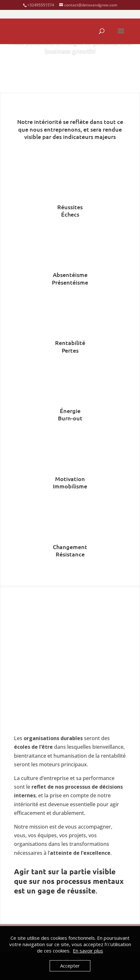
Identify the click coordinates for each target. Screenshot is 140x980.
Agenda (70, 72)
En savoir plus (88, 951)
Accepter (70, 966)
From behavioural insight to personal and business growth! (70, 46)
